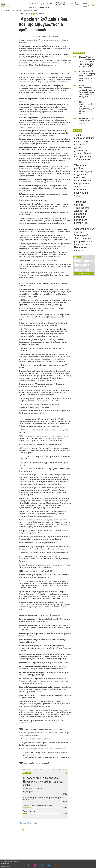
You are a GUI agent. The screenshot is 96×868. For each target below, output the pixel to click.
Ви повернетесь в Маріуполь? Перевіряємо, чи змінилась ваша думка (43, 781)
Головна (3, 11)
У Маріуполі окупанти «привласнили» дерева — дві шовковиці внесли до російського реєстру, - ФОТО (83, 212)
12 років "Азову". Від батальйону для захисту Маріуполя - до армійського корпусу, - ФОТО (87, 62)
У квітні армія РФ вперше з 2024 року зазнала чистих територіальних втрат (87, 76)
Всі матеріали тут (84, 273)
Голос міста (33, 7)
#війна (35, 823)
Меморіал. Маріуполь (58, 4)
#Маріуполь (22, 823)
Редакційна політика (44, 7)
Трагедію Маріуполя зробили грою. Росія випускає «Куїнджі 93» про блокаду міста (87, 108)
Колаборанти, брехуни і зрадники (85, 265)
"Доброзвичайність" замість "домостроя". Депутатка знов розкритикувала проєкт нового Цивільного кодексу (85, 240)
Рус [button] (85, 5)
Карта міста (76, 4)
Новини (34, 4)
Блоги (44, 4)
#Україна (30, 823)
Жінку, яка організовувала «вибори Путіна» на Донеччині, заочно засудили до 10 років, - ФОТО (87, 91)
